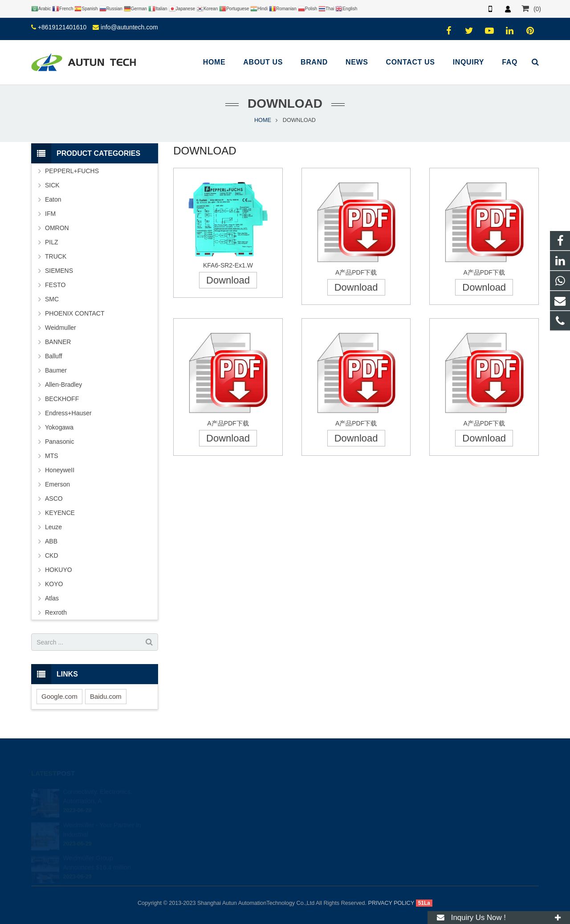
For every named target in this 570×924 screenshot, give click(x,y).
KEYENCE (60, 513)
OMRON (57, 228)
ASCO (54, 498)
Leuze (53, 527)
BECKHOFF (62, 399)
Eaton (53, 199)
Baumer (56, 370)
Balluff (54, 356)
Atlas (52, 598)
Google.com (59, 696)
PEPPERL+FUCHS (72, 171)
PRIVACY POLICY (391, 903)
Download (228, 280)
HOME (263, 120)
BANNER (58, 342)
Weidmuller (61, 328)
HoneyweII (60, 470)
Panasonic (59, 442)
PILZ (52, 242)
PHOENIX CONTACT (75, 313)
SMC (52, 299)
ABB (51, 541)
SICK (52, 185)
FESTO (55, 285)
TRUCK (56, 256)
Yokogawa (59, 427)
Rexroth (56, 612)
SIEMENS (59, 271)
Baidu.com (106, 696)
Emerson (57, 484)
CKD (52, 555)
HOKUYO (59, 570)
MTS (52, 456)
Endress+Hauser (68, 413)
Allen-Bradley (63, 385)
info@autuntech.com (129, 27)
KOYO (54, 584)
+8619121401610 (62, 27)
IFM (50, 214)
